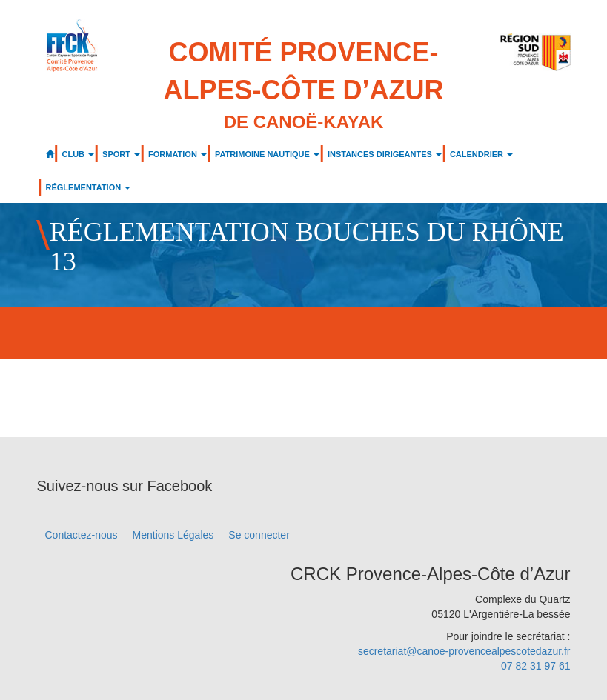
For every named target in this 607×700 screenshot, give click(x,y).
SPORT (121, 154)
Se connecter (259, 535)
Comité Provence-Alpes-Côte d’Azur (304, 86)
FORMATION (178, 154)
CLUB (79, 154)
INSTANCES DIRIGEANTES (385, 154)
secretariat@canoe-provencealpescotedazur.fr (464, 651)
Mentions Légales (173, 535)
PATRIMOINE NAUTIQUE (267, 154)
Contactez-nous (82, 535)
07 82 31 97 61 (535, 666)
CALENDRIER (481, 154)
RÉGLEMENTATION (89, 187)
